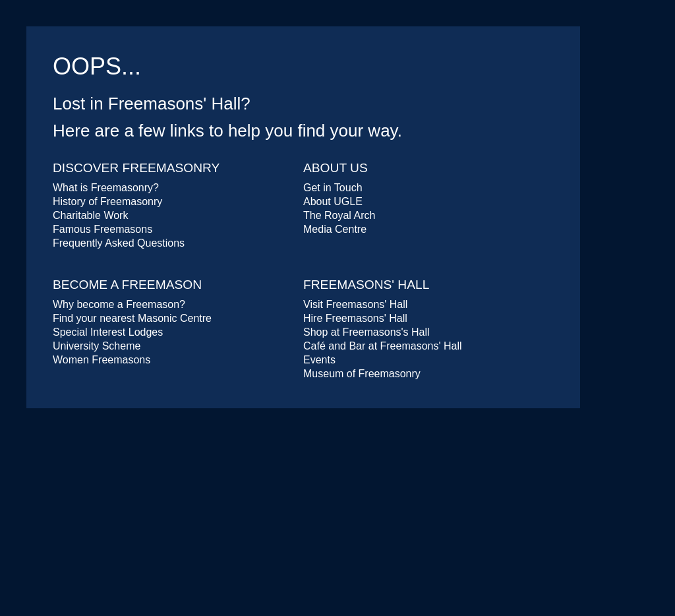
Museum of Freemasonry (362, 374)
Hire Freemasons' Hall (355, 318)
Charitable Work (90, 215)
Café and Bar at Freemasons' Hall (383, 346)
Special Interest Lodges (108, 332)
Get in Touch (333, 188)
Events (319, 360)
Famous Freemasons (103, 229)
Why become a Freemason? (119, 304)
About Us (336, 168)
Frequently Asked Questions (119, 243)
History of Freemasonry (107, 201)
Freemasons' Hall (366, 285)
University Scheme (97, 346)
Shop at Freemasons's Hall (367, 332)
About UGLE (333, 201)
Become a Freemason (127, 285)
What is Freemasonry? (106, 188)
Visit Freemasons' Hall (355, 304)
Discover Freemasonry (136, 168)
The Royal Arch (339, 215)
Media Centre (335, 229)
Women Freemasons (102, 360)
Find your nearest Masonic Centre (132, 318)
